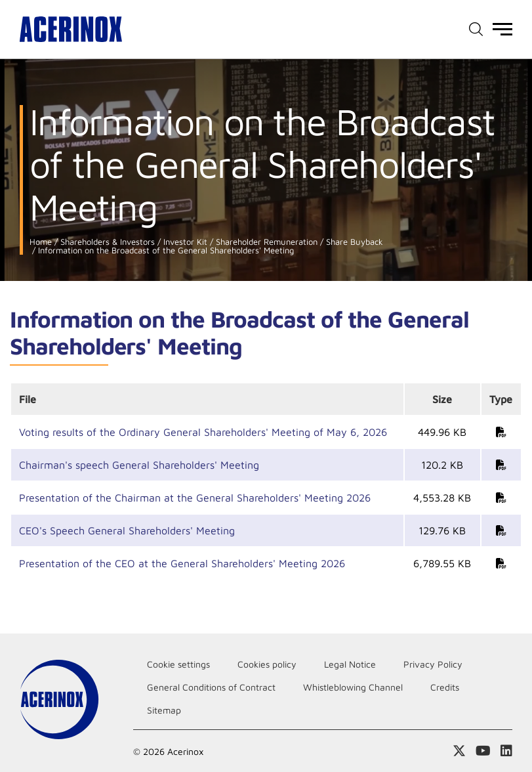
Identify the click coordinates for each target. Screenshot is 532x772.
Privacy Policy (433, 664)
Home (41, 242)
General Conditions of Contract (211, 687)
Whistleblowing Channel (353, 687)
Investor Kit (184, 242)
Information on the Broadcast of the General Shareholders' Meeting (165, 250)
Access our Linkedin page (506, 751)
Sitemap (164, 710)
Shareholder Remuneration (265, 242)
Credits (445, 687)
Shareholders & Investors (106, 242)
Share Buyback (353, 242)
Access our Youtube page (483, 751)
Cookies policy (267, 664)
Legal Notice (350, 664)
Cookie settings (178, 664)
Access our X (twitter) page (459, 751)
